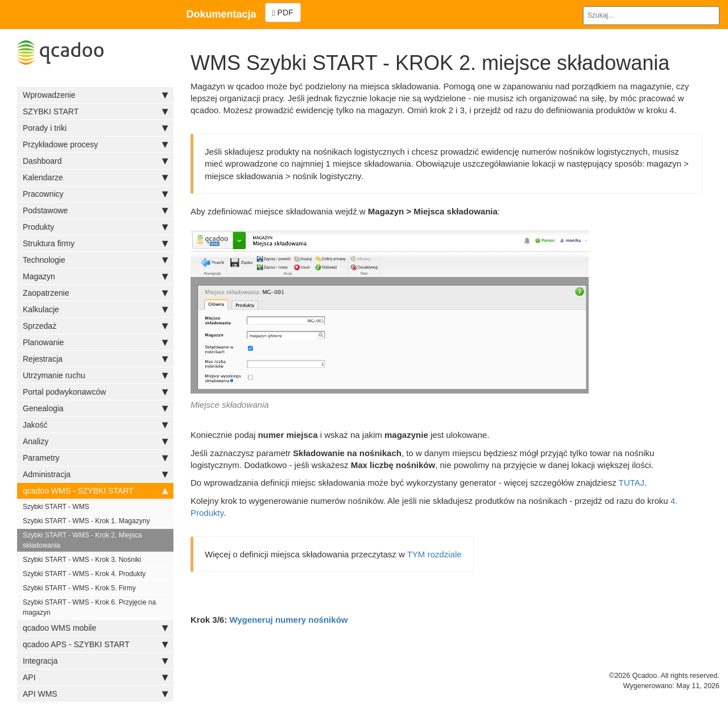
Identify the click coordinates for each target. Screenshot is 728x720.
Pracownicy (95, 194)
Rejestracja (95, 359)
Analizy (95, 441)
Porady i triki (95, 128)
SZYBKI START (95, 111)
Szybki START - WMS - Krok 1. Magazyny (86, 521)
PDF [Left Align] (283, 13)
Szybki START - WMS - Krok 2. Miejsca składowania (82, 540)
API (95, 677)
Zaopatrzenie (95, 293)
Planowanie (95, 342)
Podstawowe (95, 210)
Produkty (95, 227)
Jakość (95, 425)
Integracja (95, 661)
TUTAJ (632, 483)
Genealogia (95, 408)
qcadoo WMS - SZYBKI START (95, 491)
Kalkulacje (95, 309)
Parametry (95, 458)
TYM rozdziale (435, 554)
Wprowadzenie (95, 95)
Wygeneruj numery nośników (288, 620)
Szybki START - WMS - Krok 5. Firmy (79, 588)
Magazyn (95, 276)
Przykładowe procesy (95, 144)
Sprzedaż (95, 326)
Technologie (95, 260)
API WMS (95, 694)
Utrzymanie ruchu (95, 375)
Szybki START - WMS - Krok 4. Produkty (84, 574)
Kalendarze (95, 177)
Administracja (95, 474)
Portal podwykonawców (95, 392)
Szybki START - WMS (56, 507)
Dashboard (95, 161)
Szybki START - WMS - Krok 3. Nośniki (82, 560)
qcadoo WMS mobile (95, 628)
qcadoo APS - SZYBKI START (95, 644)
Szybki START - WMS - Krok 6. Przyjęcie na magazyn (89, 607)
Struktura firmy (95, 243)
